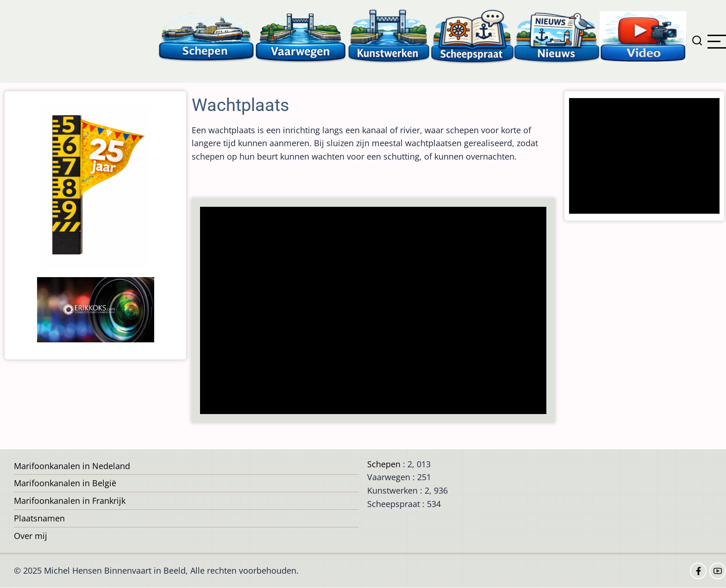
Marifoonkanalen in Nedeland (72, 466)
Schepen (384, 464)
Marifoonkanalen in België (65, 483)
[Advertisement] (376, 311)
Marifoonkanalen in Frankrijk (70, 501)
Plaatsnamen (39, 518)
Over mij (31, 536)
